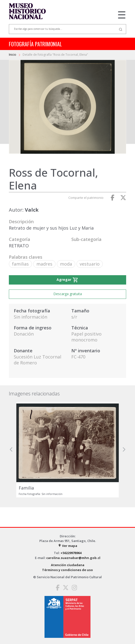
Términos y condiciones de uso (67, 570)
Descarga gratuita (68, 294)
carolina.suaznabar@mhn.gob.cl (73, 558)
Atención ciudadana (68, 565)
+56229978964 (71, 553)
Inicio (13, 55)
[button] (11, 450)
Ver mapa (68, 546)
